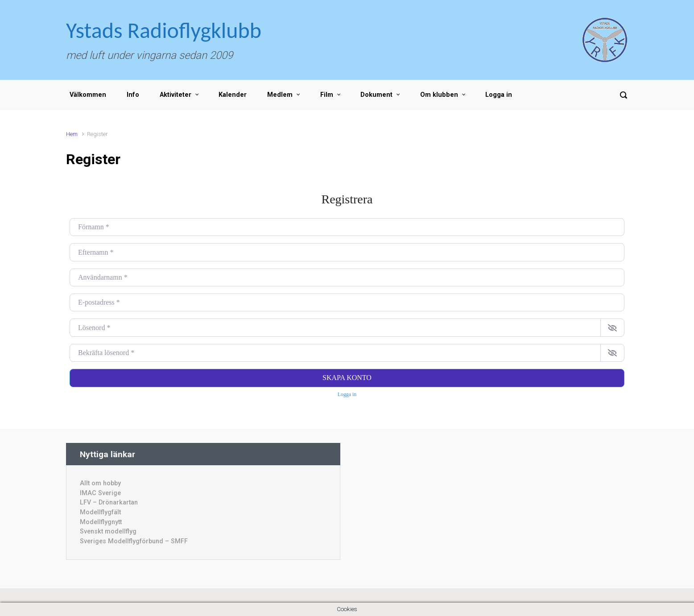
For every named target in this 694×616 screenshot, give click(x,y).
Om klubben (439, 95)
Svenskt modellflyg (108, 531)
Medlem (280, 95)
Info (133, 95)
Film (327, 95)
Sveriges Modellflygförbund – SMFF (134, 541)
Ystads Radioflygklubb (164, 30)
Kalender (233, 95)
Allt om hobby (100, 483)
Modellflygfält (100, 512)
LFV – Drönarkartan (109, 502)
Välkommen (88, 95)
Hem (72, 134)
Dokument (376, 95)
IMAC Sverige (100, 493)
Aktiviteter (176, 95)
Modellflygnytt (101, 522)
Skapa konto (347, 378)
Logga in (499, 95)
